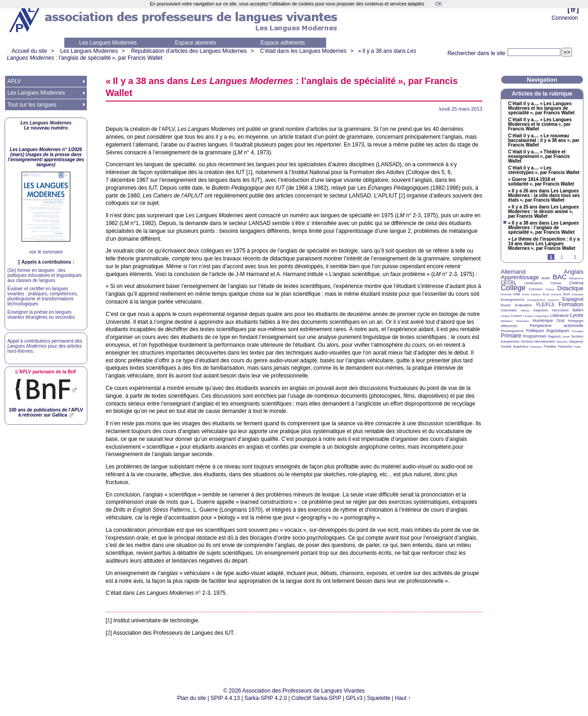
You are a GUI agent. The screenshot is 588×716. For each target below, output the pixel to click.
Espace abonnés (195, 43)
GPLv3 (354, 698)
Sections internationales (538, 341)
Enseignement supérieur (543, 300)
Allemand (513, 272)
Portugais (578, 331)
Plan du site (192, 698)
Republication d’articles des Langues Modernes (189, 51)
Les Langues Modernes (108, 43)
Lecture (517, 316)
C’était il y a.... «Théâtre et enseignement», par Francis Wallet (539, 157)
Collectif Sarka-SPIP (316, 698)
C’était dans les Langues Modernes (303, 51)
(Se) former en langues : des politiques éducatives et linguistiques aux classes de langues (45, 275)
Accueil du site (29, 51)
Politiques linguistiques (548, 331)
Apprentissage (520, 277)
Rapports (554, 336)
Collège (513, 288)
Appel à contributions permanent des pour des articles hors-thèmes (45, 346)
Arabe (546, 278)
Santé (566, 337)
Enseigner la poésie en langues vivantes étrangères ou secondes (41, 315)
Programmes (535, 336)
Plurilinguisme (512, 331)
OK (438, 4)
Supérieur (521, 347)
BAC (560, 277)
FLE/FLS (545, 305)
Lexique (528, 316)
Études (506, 305)
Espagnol (573, 299)
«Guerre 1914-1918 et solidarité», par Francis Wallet (541, 182)
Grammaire (509, 310)
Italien (578, 310)
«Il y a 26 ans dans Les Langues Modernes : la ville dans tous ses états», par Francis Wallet (544, 196)
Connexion (565, 18)
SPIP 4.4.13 (225, 698)
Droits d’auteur (531, 294)
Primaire (511, 336)
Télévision (536, 347)
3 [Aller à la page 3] (575, 257)
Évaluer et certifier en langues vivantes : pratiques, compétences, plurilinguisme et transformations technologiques (43, 296)
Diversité (506, 294)
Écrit (566, 294)
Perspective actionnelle (557, 326)
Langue (505, 316)
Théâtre (550, 347)
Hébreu (525, 310)
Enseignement (512, 300)
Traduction (565, 347)
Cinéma (576, 283)
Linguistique (542, 316)
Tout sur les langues (32, 105)
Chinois (556, 283)
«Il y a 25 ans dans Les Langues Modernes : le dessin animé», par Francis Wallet (543, 212)
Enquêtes (578, 294)
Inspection (541, 310)
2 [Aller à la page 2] (562, 257)
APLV (14, 81)
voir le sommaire (46, 252)
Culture (550, 289)
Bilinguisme (576, 278)
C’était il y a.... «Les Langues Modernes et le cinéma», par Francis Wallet (540, 124)
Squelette (379, 698)
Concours (536, 289)
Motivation (523, 321)
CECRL (509, 283)
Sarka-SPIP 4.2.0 (266, 698)
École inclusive (552, 294)
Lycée (577, 315)
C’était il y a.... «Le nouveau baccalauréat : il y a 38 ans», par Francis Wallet (544, 141)
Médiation (507, 321)
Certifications (533, 283)
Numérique (543, 321)
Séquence (576, 341)
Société (506, 347)
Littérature (560, 316)
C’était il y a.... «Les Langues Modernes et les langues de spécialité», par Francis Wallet (541, 108)
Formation (571, 304)
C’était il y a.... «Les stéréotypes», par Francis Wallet (544, 170)
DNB (517, 294)
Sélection (562, 342)
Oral (561, 321)
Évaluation (523, 305)
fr (573, 9)
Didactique (570, 288)
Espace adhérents (283, 43)
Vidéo (577, 347)
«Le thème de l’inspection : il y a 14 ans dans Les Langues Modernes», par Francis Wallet (544, 244)
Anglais (574, 272)
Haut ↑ (403, 698)
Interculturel (560, 310)
